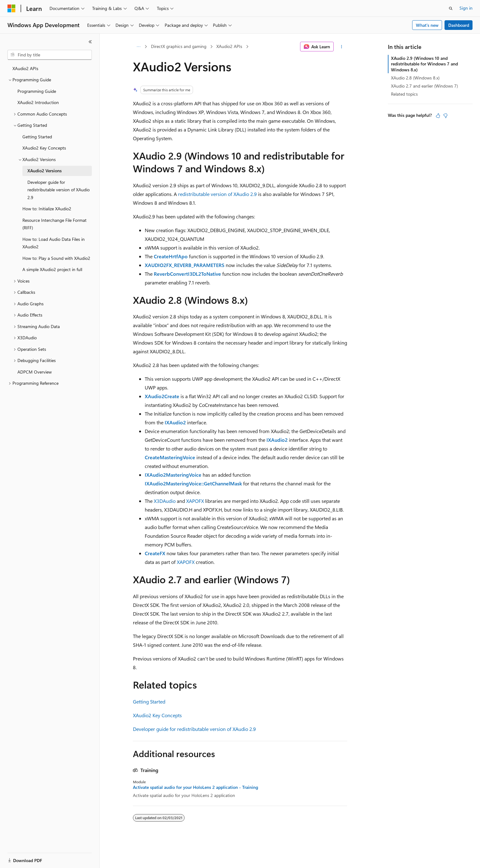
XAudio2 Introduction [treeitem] (38, 102)
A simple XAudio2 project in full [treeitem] (52, 269)
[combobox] (50, 55)
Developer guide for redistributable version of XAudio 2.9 (194, 729)
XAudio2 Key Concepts (157, 715)
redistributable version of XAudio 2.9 (217, 194)
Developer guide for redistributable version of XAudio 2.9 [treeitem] (59, 190)
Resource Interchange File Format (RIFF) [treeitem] (54, 224)
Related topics (404, 94)
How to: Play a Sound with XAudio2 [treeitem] (56, 258)
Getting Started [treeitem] (37, 137)
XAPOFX (195, 501)
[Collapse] (90, 42)
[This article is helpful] (438, 116)
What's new (427, 25)
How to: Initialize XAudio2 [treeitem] (47, 209)
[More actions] (342, 47)
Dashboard (459, 25)
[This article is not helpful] (445, 116)
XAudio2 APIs (229, 46)
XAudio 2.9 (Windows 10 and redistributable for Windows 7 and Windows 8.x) (424, 64)
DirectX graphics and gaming (179, 46)
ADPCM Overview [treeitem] (35, 372)
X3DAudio (165, 501)
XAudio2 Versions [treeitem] (45, 171)
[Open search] (451, 8)
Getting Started (149, 701)
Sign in (466, 8)
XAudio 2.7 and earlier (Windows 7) (424, 86)
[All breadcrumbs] (138, 47)
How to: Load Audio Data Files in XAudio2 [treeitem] (54, 243)
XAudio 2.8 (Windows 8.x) (415, 78)
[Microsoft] (12, 8)
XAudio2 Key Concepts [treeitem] (44, 148)
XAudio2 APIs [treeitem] (25, 68)
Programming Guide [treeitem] (37, 91)
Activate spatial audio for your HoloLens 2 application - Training (195, 787)
